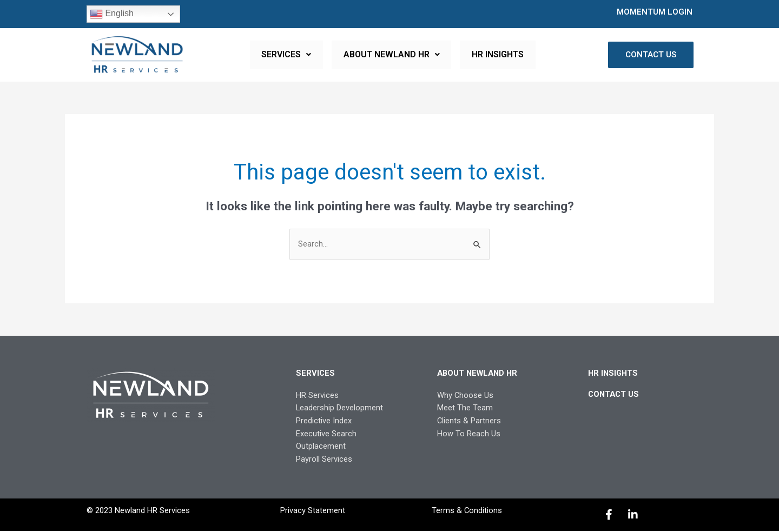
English (112, 14)
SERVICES (288, 54)
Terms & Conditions (467, 511)
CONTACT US (615, 394)
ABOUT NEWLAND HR (392, 54)
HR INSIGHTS (496, 54)
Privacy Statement (313, 511)
